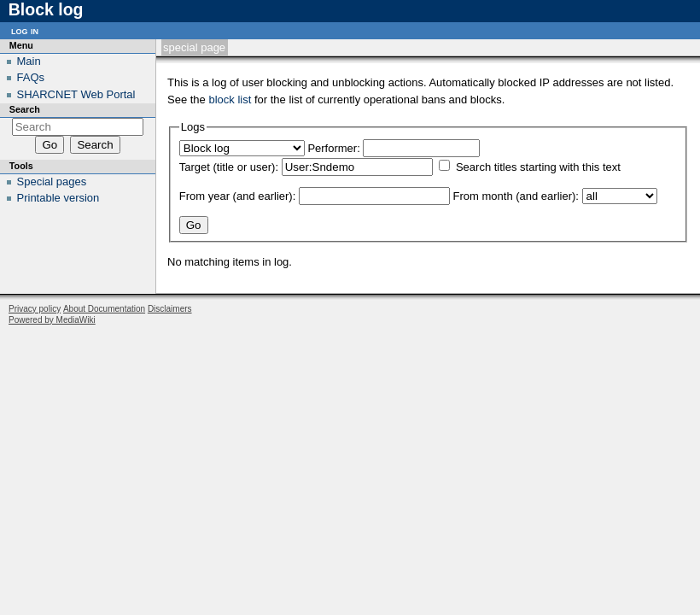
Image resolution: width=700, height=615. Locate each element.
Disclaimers (170, 309)
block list (230, 100)
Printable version (58, 198)
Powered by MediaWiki (52, 320)
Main (29, 61)
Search (25, 109)
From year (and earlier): (238, 196)
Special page (194, 47)
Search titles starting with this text (538, 167)
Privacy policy (35, 309)
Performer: (333, 148)
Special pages (52, 182)
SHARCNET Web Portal (76, 94)
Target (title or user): (229, 167)
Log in (25, 30)
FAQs (31, 77)
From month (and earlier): (516, 196)
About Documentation (104, 309)
